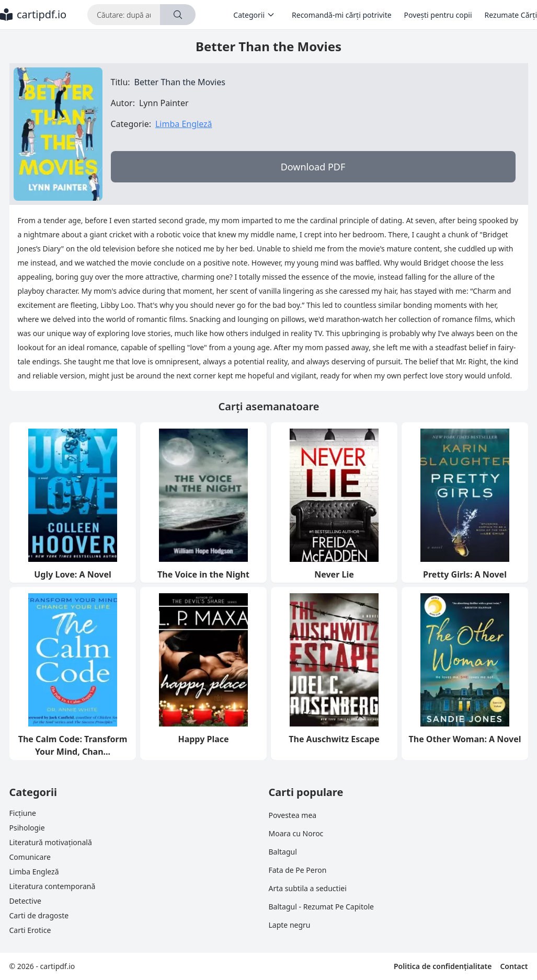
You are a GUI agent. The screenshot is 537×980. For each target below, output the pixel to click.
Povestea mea (293, 815)
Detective (25, 901)
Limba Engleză (184, 124)
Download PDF (313, 167)
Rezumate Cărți (511, 15)
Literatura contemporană (53, 886)
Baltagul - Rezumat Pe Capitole (321, 907)
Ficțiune (23, 813)
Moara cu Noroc (296, 833)
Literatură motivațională (51, 842)
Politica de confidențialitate (443, 966)
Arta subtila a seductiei (308, 888)
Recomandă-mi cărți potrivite (342, 15)
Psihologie (27, 828)
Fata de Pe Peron (298, 870)
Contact (514, 966)
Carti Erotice (30, 930)
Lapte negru (290, 925)
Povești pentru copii (438, 15)
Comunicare (30, 857)
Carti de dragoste (39, 915)
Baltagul (283, 852)
